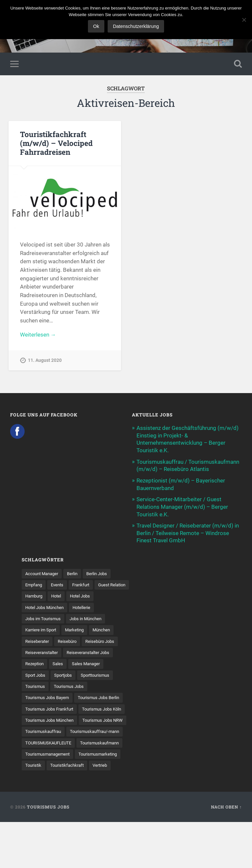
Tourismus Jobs (48, 853)
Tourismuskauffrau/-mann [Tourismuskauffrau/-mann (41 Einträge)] (52, 765)
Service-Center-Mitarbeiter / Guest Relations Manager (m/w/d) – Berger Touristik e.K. (182, 506)
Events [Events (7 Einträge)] (60, 583)
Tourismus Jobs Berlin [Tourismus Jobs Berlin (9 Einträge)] (48, 709)
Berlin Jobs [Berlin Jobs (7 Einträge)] (102, 572)
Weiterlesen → (38, 335)
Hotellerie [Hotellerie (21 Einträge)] (116, 606)
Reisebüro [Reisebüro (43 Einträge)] (70, 640)
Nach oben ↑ (226, 853)
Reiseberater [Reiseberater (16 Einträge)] (38, 640)
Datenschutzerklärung (136, 26)
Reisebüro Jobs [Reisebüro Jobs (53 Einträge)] (105, 640)
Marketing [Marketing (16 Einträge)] (79, 629)
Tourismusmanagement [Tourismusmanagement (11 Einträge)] (101, 788)
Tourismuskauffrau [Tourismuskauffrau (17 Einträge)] (97, 754)
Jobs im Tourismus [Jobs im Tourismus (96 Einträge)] (44, 617)
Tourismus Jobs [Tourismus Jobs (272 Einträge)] (72, 686)
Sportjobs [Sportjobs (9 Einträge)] (66, 674)
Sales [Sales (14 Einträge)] (60, 663)
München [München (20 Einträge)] (107, 629)
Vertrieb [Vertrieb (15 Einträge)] (79, 811)
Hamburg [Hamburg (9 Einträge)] (74, 595)
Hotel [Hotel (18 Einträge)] (98, 595)
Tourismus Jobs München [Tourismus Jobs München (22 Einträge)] (52, 743)
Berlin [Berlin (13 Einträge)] (76, 572)
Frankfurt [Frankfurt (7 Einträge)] (85, 583)
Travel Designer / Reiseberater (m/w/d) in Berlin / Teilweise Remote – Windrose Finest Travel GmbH (188, 531)
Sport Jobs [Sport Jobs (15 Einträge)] (36, 674)
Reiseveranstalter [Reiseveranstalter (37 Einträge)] (43, 651)
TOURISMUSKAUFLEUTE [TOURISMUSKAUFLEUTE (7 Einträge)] (50, 777)
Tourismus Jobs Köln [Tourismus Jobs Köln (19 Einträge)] (47, 731)
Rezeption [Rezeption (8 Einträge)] (35, 663)
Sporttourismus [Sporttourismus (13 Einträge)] (101, 674)
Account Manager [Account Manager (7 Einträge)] (43, 572)
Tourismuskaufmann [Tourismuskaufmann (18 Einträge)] (46, 788)
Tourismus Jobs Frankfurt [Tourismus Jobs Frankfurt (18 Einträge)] (52, 720)
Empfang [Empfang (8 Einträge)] (35, 583)
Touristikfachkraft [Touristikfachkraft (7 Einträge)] (43, 811)
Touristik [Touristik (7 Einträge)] (85, 800)
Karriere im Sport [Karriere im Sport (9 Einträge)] (42, 629)
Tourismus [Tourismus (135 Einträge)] (36, 686)
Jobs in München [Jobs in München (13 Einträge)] (90, 617)
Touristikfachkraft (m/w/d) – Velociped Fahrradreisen (56, 143)
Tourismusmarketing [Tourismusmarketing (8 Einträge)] (46, 800)
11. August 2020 (45, 361)
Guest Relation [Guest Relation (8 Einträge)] (40, 595)
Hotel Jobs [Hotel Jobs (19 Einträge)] (36, 606)
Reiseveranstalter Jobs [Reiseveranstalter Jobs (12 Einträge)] (93, 651)
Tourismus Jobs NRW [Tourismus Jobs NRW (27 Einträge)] (47, 754)
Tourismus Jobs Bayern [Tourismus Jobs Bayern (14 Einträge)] (49, 697)
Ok (96, 26)
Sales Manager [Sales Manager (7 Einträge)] (89, 663)
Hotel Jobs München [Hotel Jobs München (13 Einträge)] (77, 606)
